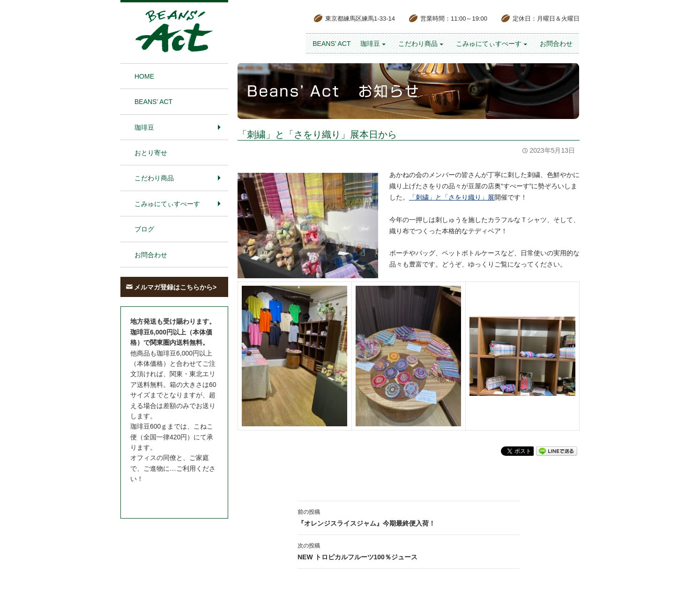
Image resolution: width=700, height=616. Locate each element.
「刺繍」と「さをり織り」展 (452, 197)
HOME (144, 76)
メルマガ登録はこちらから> (175, 287)
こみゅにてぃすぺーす (489, 44)
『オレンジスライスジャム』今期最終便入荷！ (409, 517)
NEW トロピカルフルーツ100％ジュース (409, 550)
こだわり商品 (418, 44)
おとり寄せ (151, 153)
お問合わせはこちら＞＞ (166, 497)
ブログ (144, 229)
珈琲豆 (370, 44)
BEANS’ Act (331, 44)
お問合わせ (556, 44)
